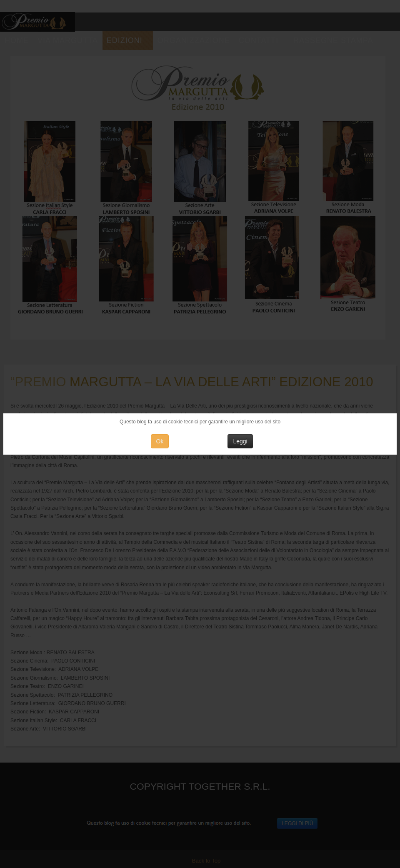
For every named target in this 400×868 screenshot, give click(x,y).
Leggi (240, 441)
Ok (160, 441)
